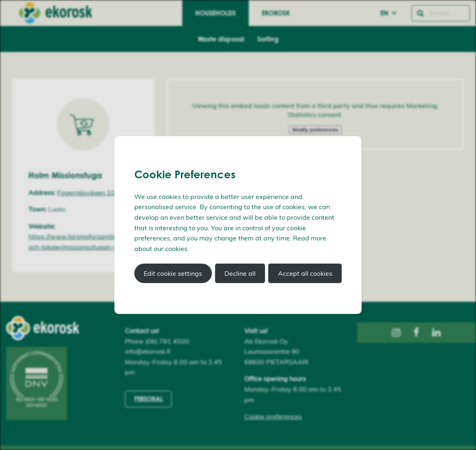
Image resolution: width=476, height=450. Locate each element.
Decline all (240, 273)
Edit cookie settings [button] (173, 273)
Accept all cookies (305, 273)
